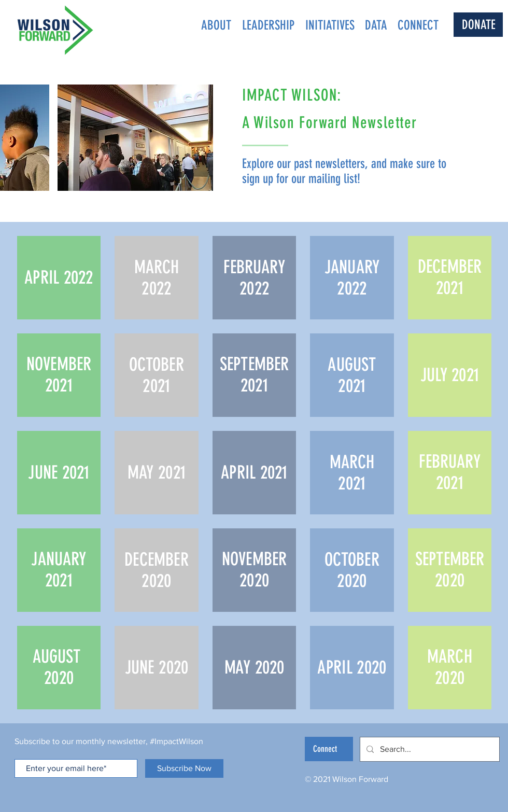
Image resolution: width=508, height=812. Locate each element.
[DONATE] (478, 25)
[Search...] (429, 749)
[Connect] (329, 749)
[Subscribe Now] (184, 768)
